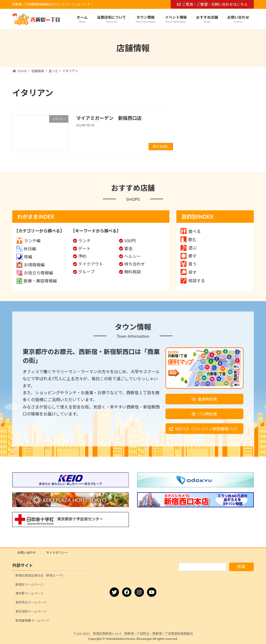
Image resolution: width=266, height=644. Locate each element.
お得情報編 (31, 265)
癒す (189, 256)
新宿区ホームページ (29, 584)
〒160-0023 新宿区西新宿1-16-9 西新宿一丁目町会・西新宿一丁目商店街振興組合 (133, 633)
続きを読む (161, 146)
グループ (86, 272)
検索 (241, 567)
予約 (82, 256)
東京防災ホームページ (31, 602)
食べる (191, 231)
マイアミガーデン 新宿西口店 (109, 118)
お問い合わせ (26, 553)
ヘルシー (132, 256)
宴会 (128, 248)
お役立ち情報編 (35, 273)
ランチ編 (28, 241)
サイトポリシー (57, 553)
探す (189, 272)
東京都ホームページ (29, 593)
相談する (193, 281)
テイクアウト (91, 264)
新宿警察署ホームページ (32, 621)
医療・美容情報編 (37, 281)
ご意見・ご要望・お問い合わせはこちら (212, 4)
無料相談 (132, 272)
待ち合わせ (135, 264)
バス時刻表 (207, 414)
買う (189, 264)
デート (84, 248)
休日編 (26, 249)
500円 (130, 241)
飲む (189, 240)
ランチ (84, 241)
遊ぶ (189, 248)
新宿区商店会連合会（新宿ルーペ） (40, 575)
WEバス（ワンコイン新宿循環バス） (207, 429)
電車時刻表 (207, 399)
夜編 (24, 257)
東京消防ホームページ (31, 611)
